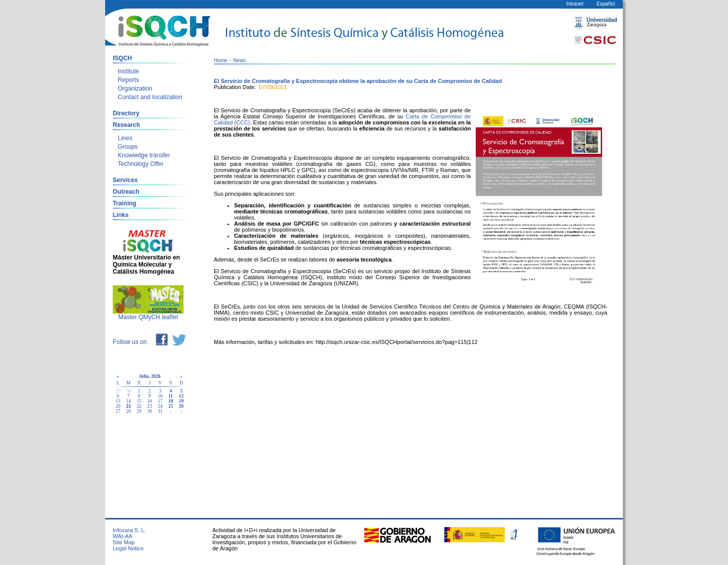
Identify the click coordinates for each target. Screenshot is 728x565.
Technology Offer (141, 164)
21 (129, 406)
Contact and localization (150, 97)
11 (171, 396)
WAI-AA (123, 536)
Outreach (126, 192)
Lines (125, 138)
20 (118, 406)
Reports (128, 80)
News (239, 60)
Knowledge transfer (144, 155)
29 (139, 411)
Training (125, 203)
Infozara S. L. (129, 530)
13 (118, 401)
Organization (135, 89)
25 (171, 406)
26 (181, 406)
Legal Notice (128, 548)
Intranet (575, 4)
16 (149, 401)
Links (121, 215)
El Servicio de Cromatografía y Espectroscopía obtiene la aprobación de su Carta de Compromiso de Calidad (358, 81)
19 (181, 401)
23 (149, 406)
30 (149, 411)
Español (606, 4)
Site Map (124, 542)
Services (125, 180)
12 (181, 396)
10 (160, 396)
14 (129, 401)
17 (160, 401)
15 (139, 401)
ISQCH (122, 58)
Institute (128, 71)
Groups (128, 147)
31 (160, 411)
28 (129, 411)
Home (221, 60)
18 (171, 401)
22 (139, 406)
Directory (126, 113)
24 (160, 406)
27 (118, 411)
